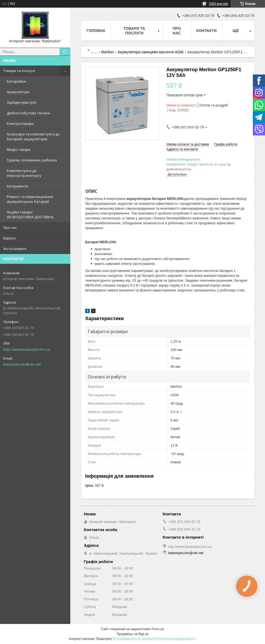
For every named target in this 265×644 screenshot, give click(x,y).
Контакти (206, 31)
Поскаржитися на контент (134, 639)
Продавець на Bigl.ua (132, 634)
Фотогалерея (15, 249)
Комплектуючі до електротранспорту (24, 173)
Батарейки (16, 81)
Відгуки (9, 238)
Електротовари (20, 123)
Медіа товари (19, 149)
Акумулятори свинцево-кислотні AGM (150, 52)
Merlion (108, 52)
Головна (96, 31)
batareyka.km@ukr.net (22, 364)
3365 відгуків (218, 4)
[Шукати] (65, 52)
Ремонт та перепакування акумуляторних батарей (30, 199)
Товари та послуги (19, 71)
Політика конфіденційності (176, 639)
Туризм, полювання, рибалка (32, 160)
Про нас (10, 227)
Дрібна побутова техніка (28, 113)
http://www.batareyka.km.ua (27, 349)
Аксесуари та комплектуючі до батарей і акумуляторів (33, 136)
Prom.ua (158, 629)
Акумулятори (18, 92)
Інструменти (17, 186)
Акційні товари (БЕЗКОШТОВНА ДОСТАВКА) (30, 214)
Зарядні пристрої (21, 102)
